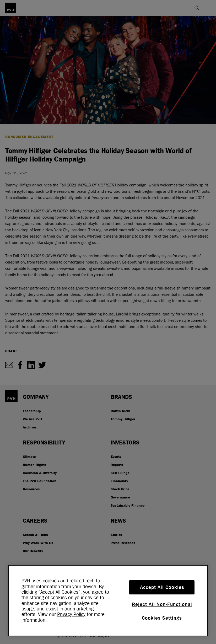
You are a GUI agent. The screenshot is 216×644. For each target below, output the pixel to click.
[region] (108, 601)
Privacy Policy (71, 614)
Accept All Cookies (162, 587)
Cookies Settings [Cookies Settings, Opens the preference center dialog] (162, 618)
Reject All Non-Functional (162, 604)
